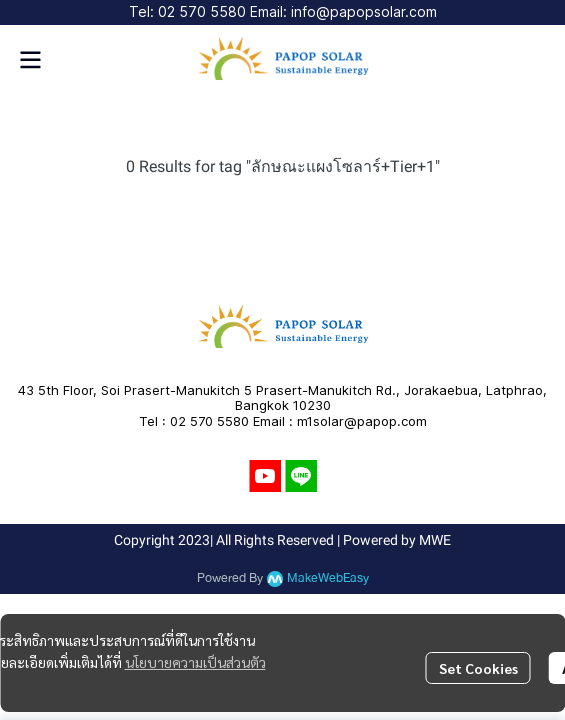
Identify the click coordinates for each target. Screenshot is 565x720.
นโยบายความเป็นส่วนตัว (195, 662)
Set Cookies (478, 668)
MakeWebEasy (328, 578)
